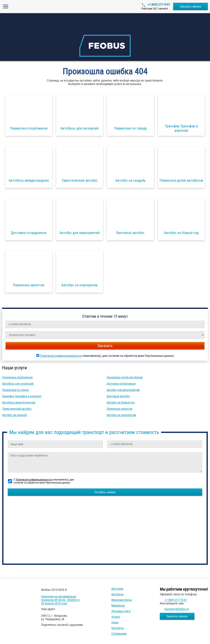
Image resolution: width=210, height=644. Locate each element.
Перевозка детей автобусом (125, 377)
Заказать (105, 346)
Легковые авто (121, 611)
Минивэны (118, 606)
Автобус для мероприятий (123, 390)
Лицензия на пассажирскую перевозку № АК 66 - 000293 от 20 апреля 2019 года (60, 600)
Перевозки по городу (16, 390)
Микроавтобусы (122, 600)
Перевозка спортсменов (17, 377)
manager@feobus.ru (177, 609)
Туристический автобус (17, 409)
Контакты (118, 628)
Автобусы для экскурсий (18, 384)
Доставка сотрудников (121, 384)
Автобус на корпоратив (121, 415)
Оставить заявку (105, 492)
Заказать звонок (191, 6)
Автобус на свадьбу (15, 415)
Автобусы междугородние (19, 402)
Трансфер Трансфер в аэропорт (22, 396)
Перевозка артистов (119, 409)
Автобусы (118, 594)
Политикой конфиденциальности (61, 356)
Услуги (116, 617)
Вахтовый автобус (118, 396)
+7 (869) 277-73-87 (158, 5)
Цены (115, 622)
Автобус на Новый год (121, 402)
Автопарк (117, 589)
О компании (119, 634)
